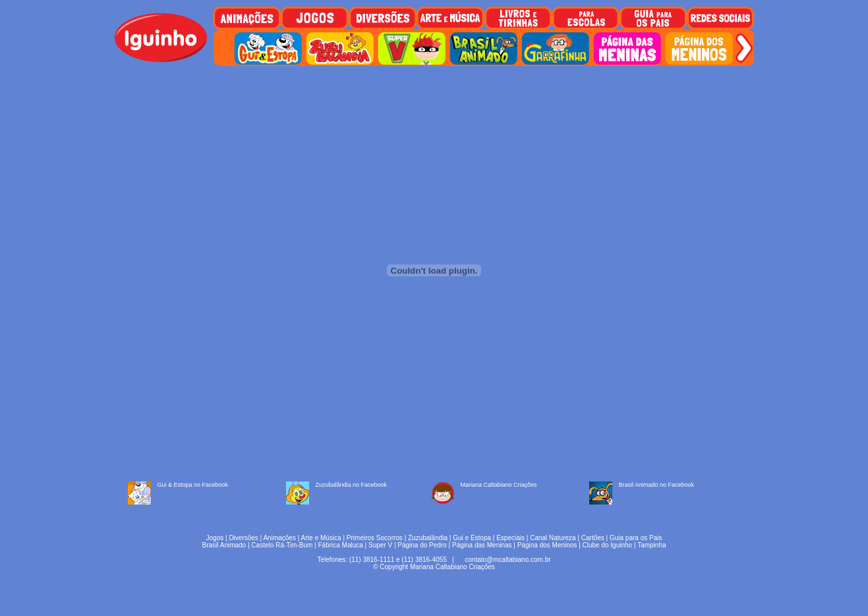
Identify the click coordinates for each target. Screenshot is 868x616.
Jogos (215, 538)
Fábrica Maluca (340, 545)
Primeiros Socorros (375, 538)
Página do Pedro (422, 545)
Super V (380, 545)
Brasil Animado (224, 545)
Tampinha (651, 545)
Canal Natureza (553, 538)
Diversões (243, 538)
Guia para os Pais (636, 538)
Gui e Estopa (472, 538)
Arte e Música (321, 538)
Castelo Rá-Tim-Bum (282, 545)
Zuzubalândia (428, 538)
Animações (279, 538)
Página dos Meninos (547, 545)
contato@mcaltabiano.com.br (507, 560)
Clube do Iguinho (608, 545)
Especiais (510, 538)
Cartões (593, 538)
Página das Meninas (482, 545)
